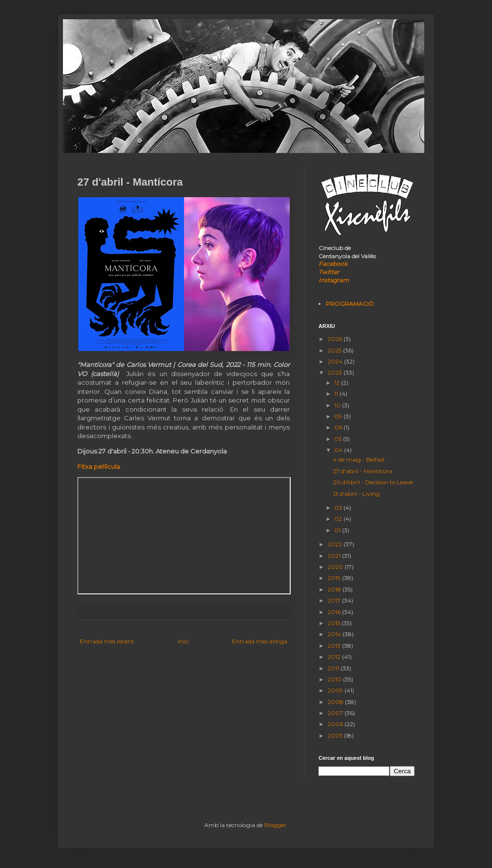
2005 (336, 736)
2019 (335, 578)
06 (339, 427)
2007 (336, 713)
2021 (335, 556)
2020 (336, 567)
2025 (335, 350)
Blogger (275, 825)
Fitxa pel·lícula (99, 466)
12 (338, 383)
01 (338, 530)
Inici (183, 641)
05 (339, 439)
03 (339, 508)
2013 (335, 646)
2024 (336, 361)
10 (338, 405)
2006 (336, 724)
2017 (335, 600)
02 (339, 519)
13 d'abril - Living (356, 494)
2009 (336, 690)
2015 (335, 623)
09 (339, 416)
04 (339, 450)
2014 (335, 634)
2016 (335, 612)
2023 (336, 372)
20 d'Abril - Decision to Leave (373, 482)
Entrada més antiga (260, 641)
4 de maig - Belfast (359, 459)
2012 (335, 657)
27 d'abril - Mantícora (363, 471)
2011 (334, 668)
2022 (336, 544)
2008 (336, 702)
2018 (335, 589)
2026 (336, 339)
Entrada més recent (107, 641)
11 (337, 394)
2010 (335, 679)
